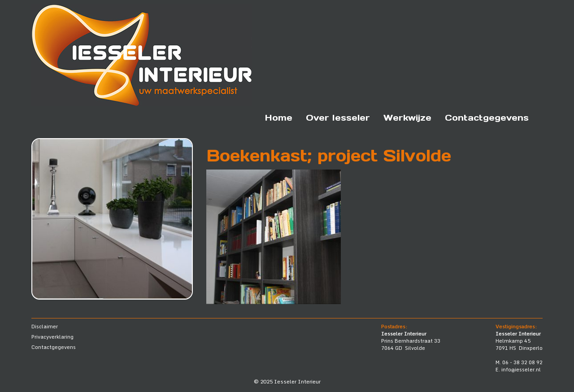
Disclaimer (45, 327)
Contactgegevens (487, 118)
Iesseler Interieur (297, 381)
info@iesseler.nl (521, 370)
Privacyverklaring (52, 337)
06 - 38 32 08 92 (522, 362)
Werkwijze (407, 118)
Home (279, 118)
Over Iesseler (338, 118)
